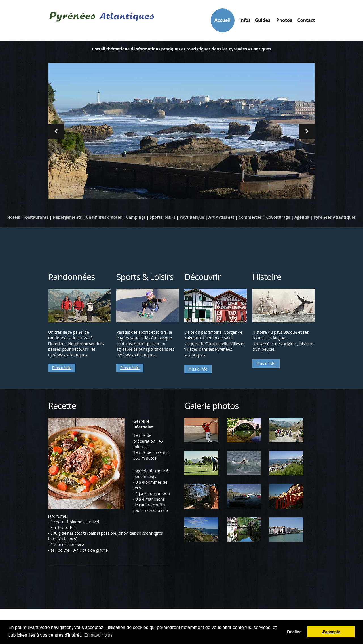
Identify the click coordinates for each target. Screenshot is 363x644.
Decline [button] (294, 632)
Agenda (302, 217)
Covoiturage (278, 217)
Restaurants (36, 217)
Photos (270, 20)
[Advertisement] (181, 246)
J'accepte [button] (331, 632)
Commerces (250, 217)
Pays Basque (192, 217)
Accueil (180, 20)
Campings (136, 217)
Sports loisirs (162, 217)
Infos (210, 22)
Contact (300, 20)
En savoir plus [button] (99, 635)
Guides (240, 22)
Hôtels (14, 217)
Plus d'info (62, 368)
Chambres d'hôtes (104, 217)
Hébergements (67, 217)
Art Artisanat (221, 217)
